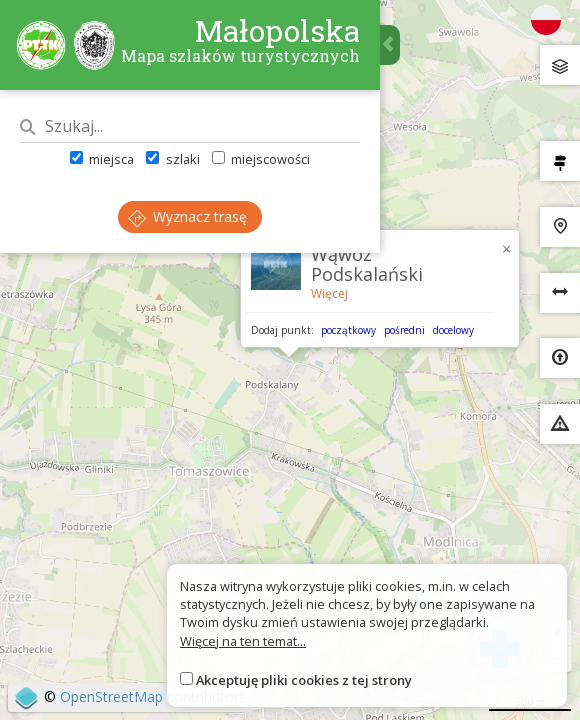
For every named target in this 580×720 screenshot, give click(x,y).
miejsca (102, 159)
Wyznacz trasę (187, 216)
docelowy (453, 330)
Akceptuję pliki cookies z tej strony (304, 680)
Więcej (329, 293)
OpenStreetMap (111, 696)
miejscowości (261, 159)
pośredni (404, 330)
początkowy (348, 330)
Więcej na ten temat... (243, 641)
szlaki (172, 159)
